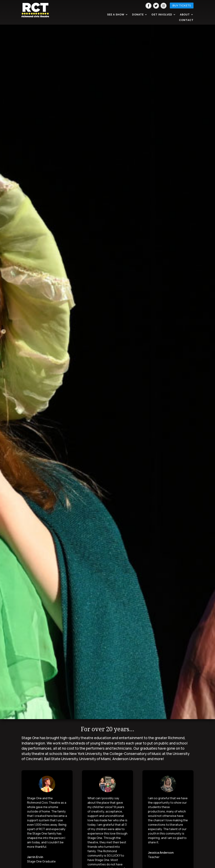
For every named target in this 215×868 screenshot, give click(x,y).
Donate (138, 15)
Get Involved (162, 15)
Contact (186, 20)
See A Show (116, 15)
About (185, 15)
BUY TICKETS (182, 6)
